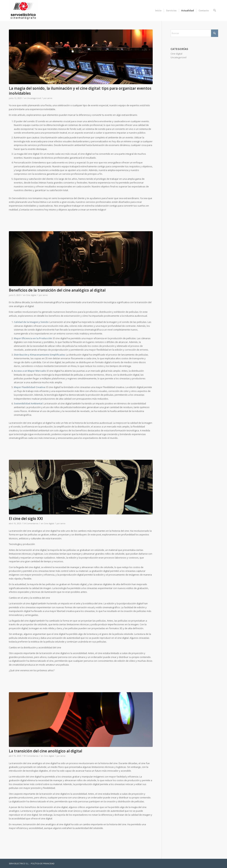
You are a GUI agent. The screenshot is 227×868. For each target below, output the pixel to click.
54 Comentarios (31, 523)
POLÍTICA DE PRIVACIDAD (43, 863)
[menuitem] (158, 10)
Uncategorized (34, 98)
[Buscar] (215, 10)
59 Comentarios (31, 756)
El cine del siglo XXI (26, 519)
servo (50, 98)
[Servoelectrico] (23, 10)
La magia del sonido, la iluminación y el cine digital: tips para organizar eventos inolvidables (80, 91)
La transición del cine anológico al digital (45, 751)
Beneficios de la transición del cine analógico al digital (57, 290)
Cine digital (31, 295)
